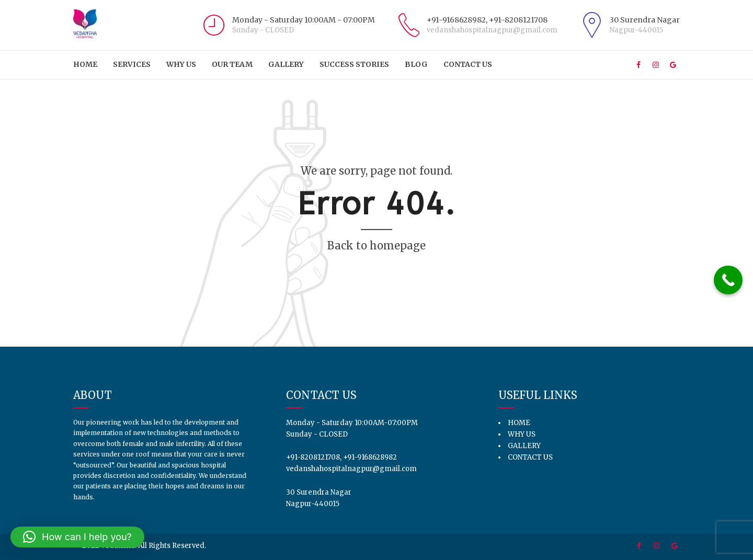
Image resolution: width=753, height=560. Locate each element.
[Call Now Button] (728, 280)
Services (132, 64)
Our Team (232, 64)
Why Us (181, 64)
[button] (77, 537)
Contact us (468, 64)
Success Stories (354, 64)
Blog (416, 64)
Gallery (286, 64)
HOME (85, 64)
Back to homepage (376, 245)
